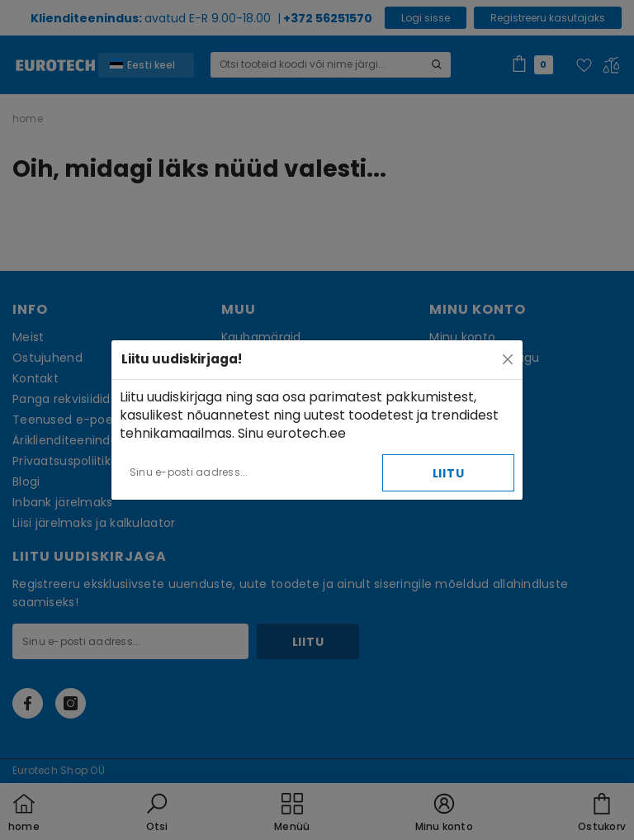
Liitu (449, 473)
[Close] (508, 359)
